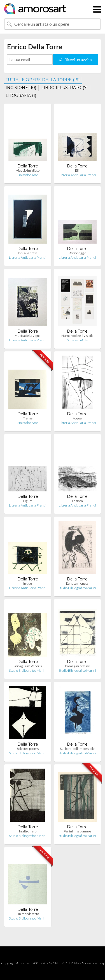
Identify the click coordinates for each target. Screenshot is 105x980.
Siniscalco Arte (28, 175)
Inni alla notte (28, 253)
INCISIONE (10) (21, 88)
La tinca (77, 501)
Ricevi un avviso (75, 60)
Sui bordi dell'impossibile (77, 749)
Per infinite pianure (77, 831)
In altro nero (28, 831)
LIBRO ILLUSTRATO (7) (64, 88)
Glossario (89, 963)
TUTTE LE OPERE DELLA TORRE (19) (43, 80)
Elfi (77, 170)
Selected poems (28, 749)
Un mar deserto (28, 914)
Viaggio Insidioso (28, 170)
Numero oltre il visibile (77, 336)
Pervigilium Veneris (28, 666)
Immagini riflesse (77, 666)
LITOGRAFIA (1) (21, 95)
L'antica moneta (77, 583)
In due (28, 583)
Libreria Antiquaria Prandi (77, 175)
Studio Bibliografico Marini (77, 588)
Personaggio (77, 253)
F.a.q (101, 963)
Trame (28, 418)
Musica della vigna (28, 336)
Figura (28, 501)
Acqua (77, 418)
